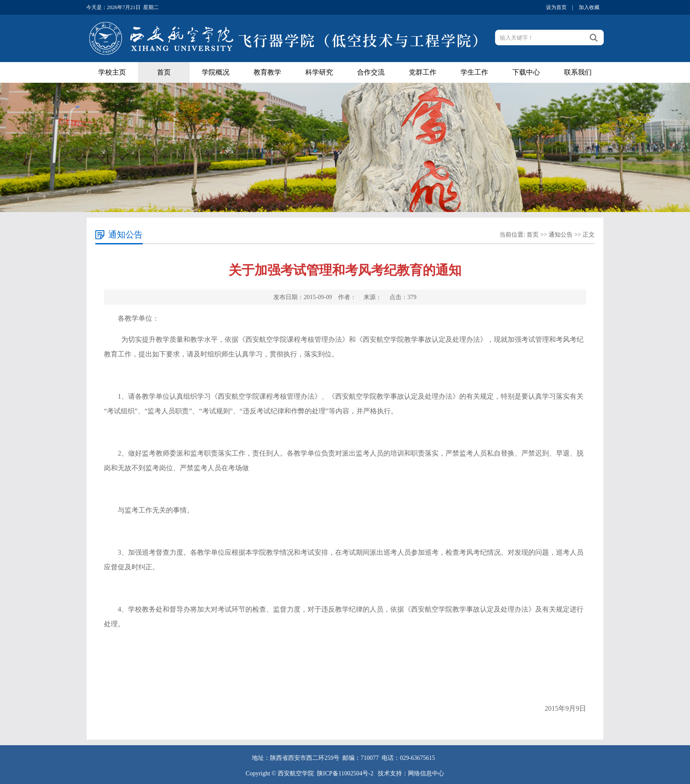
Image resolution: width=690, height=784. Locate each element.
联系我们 (578, 72)
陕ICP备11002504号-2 (346, 773)
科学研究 (319, 72)
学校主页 (112, 72)
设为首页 (556, 7)
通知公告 (561, 235)
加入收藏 (589, 7)
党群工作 (423, 72)
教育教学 (267, 72)
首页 (164, 72)
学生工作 (474, 72)
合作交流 (371, 72)
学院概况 (216, 72)
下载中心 (526, 72)
